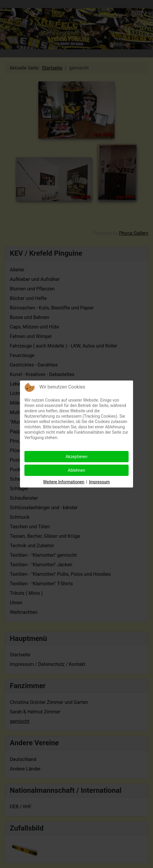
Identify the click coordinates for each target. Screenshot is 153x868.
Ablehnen (76, 470)
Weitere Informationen (64, 482)
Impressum (99, 482)
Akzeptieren (76, 457)
